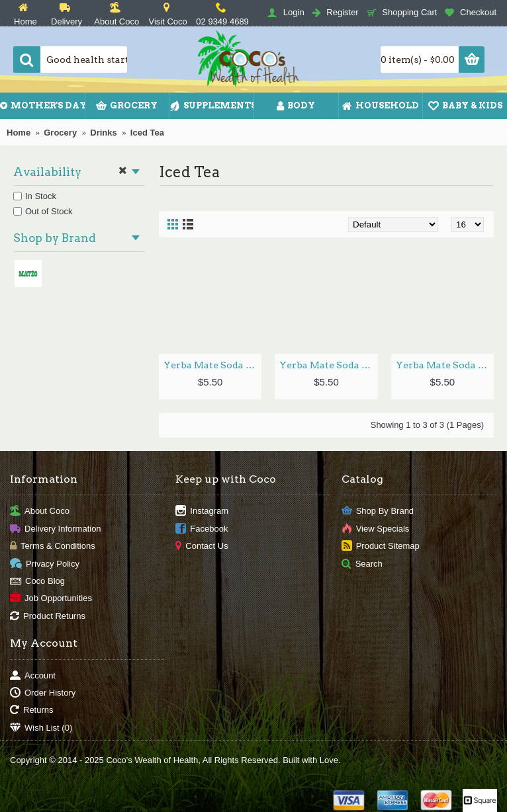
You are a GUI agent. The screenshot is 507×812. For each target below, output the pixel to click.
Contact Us (202, 547)
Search (362, 564)
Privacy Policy (45, 564)
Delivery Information (56, 529)
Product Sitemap (381, 547)
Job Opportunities (51, 599)
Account (33, 675)
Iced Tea (147, 133)
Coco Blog (37, 582)
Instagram (202, 511)
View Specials (376, 529)
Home (19, 133)
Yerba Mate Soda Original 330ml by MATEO (445, 365)
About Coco (40, 511)
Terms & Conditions (53, 547)
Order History (43, 693)
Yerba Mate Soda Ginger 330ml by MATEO (212, 365)
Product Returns (48, 616)
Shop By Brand (378, 511)
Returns (32, 710)
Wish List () (41, 728)
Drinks (103, 133)
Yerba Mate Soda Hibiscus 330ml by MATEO (328, 365)
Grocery (60, 133)
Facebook (202, 529)
